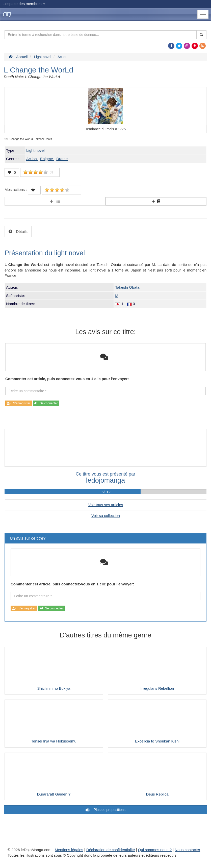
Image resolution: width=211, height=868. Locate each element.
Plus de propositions (109, 810)
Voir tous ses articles (106, 505)
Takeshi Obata (127, 287)
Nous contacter (187, 850)
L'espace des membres (24, 4)
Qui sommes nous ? (155, 850)
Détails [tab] (21, 231)
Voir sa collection (106, 516)
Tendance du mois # (105, 129)
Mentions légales (69, 850)
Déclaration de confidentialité (111, 850)
